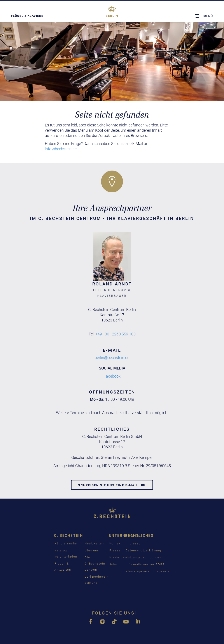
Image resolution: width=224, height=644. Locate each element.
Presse (115, 550)
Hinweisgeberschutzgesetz (148, 571)
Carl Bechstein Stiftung (97, 580)
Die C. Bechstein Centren (95, 564)
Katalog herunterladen (66, 553)
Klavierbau (118, 557)
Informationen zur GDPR (145, 564)
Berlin (112, 16)
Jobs (113, 564)
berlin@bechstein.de (112, 358)
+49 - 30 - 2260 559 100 (115, 334)
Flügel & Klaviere (27, 16)
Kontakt (116, 543)
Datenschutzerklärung (143, 550)
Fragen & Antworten (63, 567)
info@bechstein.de (61, 149)
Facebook (112, 376)
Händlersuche (66, 543)
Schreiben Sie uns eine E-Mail (112, 485)
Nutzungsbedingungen (143, 557)
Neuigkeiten (94, 543)
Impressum (135, 543)
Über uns (92, 550)
